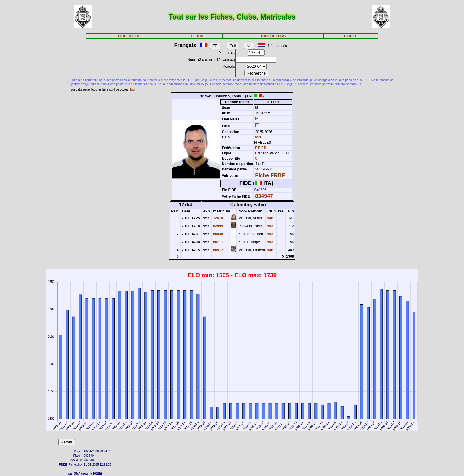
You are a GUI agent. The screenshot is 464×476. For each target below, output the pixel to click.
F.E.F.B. (261, 148)
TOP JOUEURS (273, 36)
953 (258, 137)
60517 (218, 250)
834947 (264, 196)
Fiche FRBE (270, 175)
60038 (218, 234)
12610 (218, 218)
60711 (218, 242)
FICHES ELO (129, 36)
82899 (218, 226)
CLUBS (197, 36)
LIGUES (351, 36)
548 (270, 218)
